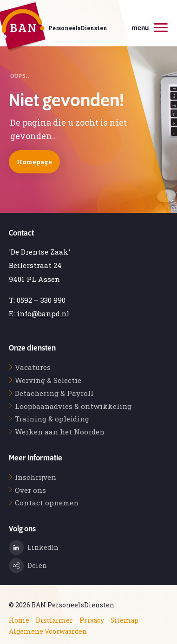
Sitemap (125, 620)
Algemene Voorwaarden (48, 631)
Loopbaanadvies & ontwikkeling (73, 406)
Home (19, 620)
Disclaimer (54, 620)
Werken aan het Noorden (60, 432)
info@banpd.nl (43, 313)
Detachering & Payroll (54, 393)
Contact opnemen (47, 503)
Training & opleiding (52, 419)
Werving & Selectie (48, 380)
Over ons (30, 490)
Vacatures (33, 367)
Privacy (92, 620)
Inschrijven (36, 477)
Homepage (34, 162)
